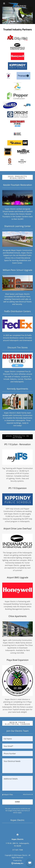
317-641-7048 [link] (18, 850)
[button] (4, 3)
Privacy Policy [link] (17, 811)
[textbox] (17, 739)
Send (17, 802)
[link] (18, 3)
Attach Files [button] (8, 794)
